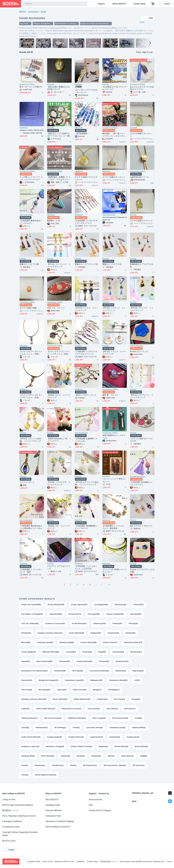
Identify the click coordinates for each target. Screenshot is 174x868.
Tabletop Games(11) (29, 718)
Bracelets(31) (27, 680)
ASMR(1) (144, 756)
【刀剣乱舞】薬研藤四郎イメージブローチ (86, 527)
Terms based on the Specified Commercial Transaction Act (142, 862)
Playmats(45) (64, 661)
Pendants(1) (96, 756)
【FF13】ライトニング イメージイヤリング (59, 265)
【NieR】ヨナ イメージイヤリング (59, 527)
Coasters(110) (113, 633)
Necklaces (24, 128)
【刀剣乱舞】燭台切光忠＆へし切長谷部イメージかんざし (31, 527)
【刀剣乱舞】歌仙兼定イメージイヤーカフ (141, 483)
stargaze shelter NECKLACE (32, 130)
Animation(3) (115, 737)
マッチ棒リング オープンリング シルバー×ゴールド (31, 178)
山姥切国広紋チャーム (139, 177)
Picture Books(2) (121, 746)
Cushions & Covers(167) (55, 624)
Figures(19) (62, 690)
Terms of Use (47, 862)
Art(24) (137, 680)
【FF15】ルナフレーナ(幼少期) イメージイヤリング (87, 483)
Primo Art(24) (27, 690)
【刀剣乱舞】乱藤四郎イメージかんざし (86, 440)
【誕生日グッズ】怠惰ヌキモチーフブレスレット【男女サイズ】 (58, 135)
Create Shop (139, 4)
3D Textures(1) (139, 765)
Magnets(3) (103, 746)
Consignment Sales (11, 827)
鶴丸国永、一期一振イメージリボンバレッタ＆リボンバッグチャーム (114, 135)
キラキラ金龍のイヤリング (141, 221)
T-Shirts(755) (138, 605)
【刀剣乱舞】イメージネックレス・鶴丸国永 (114, 527)
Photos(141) (26, 633)
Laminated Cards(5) (117, 728)
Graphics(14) (102, 699)
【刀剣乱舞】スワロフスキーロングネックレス (86, 222)
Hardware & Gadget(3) (55, 746)
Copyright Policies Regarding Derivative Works (20, 834)
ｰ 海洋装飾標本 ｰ (82, 133)
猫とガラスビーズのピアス (141, 526)
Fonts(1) (25, 765)
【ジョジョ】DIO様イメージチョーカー (114, 571)
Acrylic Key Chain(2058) (31, 605)
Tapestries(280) (56, 614)
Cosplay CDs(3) (133, 737)
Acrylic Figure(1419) (79, 605)
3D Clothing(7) (60, 728)
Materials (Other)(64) (51, 652)
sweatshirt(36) (60, 671)
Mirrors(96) (26, 642)
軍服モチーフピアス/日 (112, 264)
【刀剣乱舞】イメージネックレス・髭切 (31, 571)
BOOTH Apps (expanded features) (18, 805)
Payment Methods (54, 810)
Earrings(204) (136, 614)
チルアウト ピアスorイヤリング (59, 567)
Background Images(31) (48, 680)
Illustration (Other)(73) (133, 642)
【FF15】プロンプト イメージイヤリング (142, 309)
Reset (142, 22)
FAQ (91, 805)
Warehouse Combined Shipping (60, 821)
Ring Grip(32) (138, 671)
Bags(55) (102, 652)
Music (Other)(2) (141, 746)
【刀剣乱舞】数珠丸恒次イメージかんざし (31, 222)
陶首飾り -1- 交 (54, 221)
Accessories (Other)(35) (99, 671)
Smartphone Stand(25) (118, 680)
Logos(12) (25, 709)
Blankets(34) (121, 671)
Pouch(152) (133, 624)
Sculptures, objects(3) (30, 746)
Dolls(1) (73, 765)
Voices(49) (26, 661)
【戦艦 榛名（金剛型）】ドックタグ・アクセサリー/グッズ (59, 178)
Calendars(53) (118, 652)
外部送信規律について (109, 862)
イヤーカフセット (27, 482)
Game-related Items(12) (46, 709)
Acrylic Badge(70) (29, 652)
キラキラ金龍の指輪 (28, 308)
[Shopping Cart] (153, 4)
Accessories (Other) (27, 84)
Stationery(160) (100, 624)
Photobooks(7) (42, 728)
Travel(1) (25, 775)
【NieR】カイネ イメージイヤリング (59, 396)
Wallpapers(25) (96, 680)
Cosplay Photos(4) (76, 737)
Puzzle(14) (136, 699)
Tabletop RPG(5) (139, 728)
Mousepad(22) (45, 690)
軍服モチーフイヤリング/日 (86, 264)
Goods (43, 12)
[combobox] (55, 4)
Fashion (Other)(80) (89, 642)
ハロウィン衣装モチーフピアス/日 (141, 440)
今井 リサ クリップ (56, 308)
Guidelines (81, 862)
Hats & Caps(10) (99, 718)
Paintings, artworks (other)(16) (34, 699)
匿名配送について (10, 810)
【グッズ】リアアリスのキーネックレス (86, 91)
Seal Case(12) (112, 709)
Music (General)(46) (44, 661)
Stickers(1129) (120, 605)
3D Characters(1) (90, 765)
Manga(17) (97, 690)
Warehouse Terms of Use (64, 862)
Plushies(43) (104, 661)
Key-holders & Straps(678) (32, 614)
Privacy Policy (92, 862)
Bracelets (51, 128)
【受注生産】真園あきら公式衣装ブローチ (58, 88)
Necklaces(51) (136, 652)
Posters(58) (87, 652)
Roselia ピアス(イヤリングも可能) (142, 571)
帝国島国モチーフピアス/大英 (142, 265)
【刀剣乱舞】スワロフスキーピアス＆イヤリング (86, 353)
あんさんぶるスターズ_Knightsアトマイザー (142, 88)
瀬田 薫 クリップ (110, 395)
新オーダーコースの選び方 (31, 87)
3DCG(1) (111, 756)
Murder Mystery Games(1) (46, 775)
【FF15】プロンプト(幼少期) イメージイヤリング (31, 440)
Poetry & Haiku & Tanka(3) (81, 746)
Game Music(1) (127, 756)
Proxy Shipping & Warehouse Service (19, 816)
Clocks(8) (25, 728)
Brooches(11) (130, 709)
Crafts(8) (138, 718)
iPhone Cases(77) (110, 642)
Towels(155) (117, 624)
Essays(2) (81, 756)
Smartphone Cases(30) (74, 680)
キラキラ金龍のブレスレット (141, 135)
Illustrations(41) (122, 661)
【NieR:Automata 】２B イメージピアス (59, 440)
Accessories (33, 12)
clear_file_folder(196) (30, 624)
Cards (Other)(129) (76, 633)
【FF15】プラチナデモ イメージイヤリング (59, 483)
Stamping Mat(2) (28, 756)
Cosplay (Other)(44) (84, 661)
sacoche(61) (71, 652)
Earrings (106, 84)
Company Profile (34, 862)
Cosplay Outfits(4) (54, 737)
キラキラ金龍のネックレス (114, 177)
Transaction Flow (53, 816)
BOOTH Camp (9, 841)
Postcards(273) (75, 614)
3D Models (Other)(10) (77, 718)
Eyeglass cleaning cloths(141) (50, 633)
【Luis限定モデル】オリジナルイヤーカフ (114, 88)
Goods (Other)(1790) (56, 605)
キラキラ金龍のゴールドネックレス (86, 178)
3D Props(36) (78, 671)
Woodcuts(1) (40, 765)
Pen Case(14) (120, 699)
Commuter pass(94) (45, 642)
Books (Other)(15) (60, 699)
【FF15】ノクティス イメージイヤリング (114, 309)
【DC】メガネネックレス (86, 395)
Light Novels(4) (97, 737)
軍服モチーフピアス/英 (29, 264)
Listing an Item (9, 800)
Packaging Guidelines (12, 821)
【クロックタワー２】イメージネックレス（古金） (31, 396)
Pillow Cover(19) (80, 690)
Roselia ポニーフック (139, 351)
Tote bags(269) (94, 614)
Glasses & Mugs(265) (115, 614)
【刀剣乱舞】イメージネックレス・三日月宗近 (86, 567)
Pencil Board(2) (48, 756)
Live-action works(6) (94, 728)
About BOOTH (119, 4)
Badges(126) (96, 633)
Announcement (95, 800)
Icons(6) (76, 728)
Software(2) (65, 756)
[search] (84, 4)
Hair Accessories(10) (53, 718)
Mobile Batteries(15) (82, 699)
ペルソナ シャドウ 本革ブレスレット (114, 480)
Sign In (102, 4)
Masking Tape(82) (67, 642)
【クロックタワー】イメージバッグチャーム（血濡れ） (58, 353)
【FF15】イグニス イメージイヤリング (114, 353)
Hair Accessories (26, 215)
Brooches (51, 84)
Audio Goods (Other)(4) (31, 737)
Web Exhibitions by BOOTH (58, 827)
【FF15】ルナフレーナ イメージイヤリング (142, 396)
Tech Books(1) (58, 765)
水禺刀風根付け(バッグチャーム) (114, 437)
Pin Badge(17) (114, 690)
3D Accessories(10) (120, 718)
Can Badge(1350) (101, 605)
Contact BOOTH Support (100, 810)
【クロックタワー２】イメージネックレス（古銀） (31, 353)
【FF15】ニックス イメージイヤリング (86, 309)
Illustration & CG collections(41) (34, 671)
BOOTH (22, 12)
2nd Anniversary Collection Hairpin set (115, 219)
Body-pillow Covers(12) (71, 709)
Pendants (78, 84)
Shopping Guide (53, 805)
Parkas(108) (130, 633)
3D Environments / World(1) (115, 765)
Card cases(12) (94, 709)
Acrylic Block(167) (79, 624)
